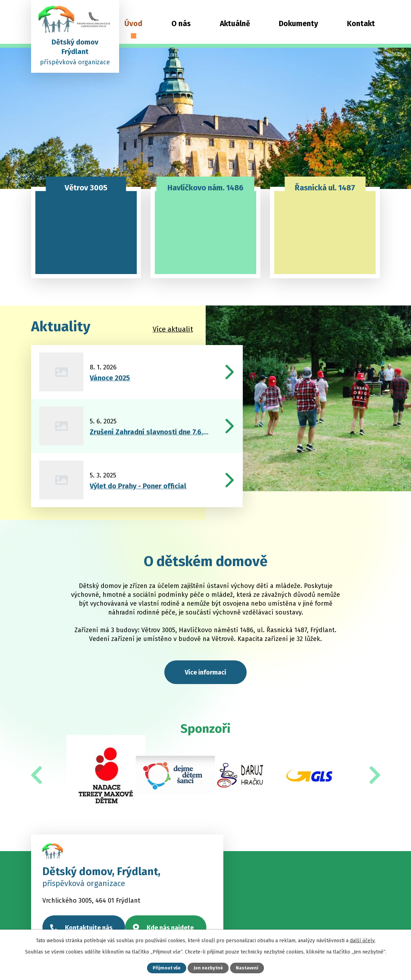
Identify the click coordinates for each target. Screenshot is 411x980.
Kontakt (361, 24)
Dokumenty (298, 24)
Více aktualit (173, 329)
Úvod (133, 24)
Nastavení (247, 968)
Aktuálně (235, 24)
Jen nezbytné (208, 968)
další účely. (363, 941)
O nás (181, 24)
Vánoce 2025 (110, 378)
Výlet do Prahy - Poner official (138, 486)
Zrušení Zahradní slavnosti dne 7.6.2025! (150, 432)
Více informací (205, 672)
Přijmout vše (167, 968)
